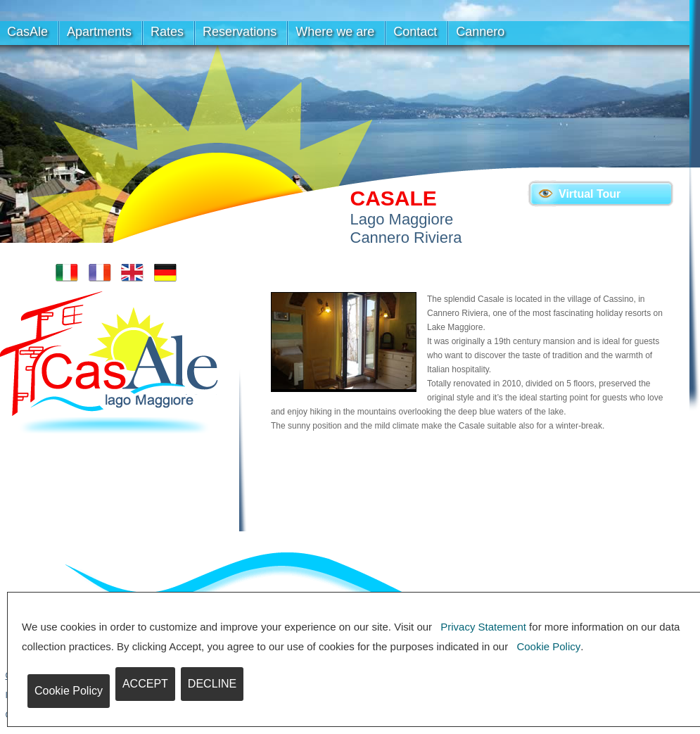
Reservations (240, 32)
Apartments (99, 32)
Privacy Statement (483, 627)
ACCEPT (145, 684)
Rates (167, 32)
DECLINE (212, 684)
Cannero (480, 32)
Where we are (335, 32)
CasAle (27, 32)
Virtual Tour (590, 194)
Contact (415, 32)
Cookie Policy (548, 646)
